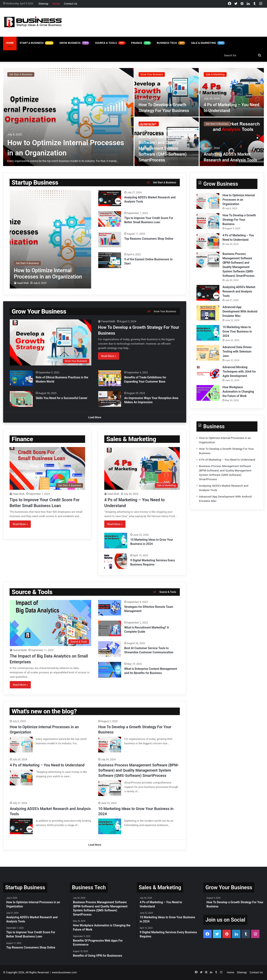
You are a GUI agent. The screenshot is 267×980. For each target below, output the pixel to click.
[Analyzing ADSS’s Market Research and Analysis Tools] (232, 142)
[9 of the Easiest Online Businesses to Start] (110, 260)
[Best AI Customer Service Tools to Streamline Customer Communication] (110, 649)
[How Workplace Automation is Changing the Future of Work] (208, 393)
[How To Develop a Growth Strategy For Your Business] (167, 92)
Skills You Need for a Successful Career (62, 398)
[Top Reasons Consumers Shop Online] (110, 240)
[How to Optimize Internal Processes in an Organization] (68, 117)
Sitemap (43, 4)
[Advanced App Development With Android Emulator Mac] (208, 313)
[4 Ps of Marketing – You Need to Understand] (232, 92)
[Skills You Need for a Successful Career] (21, 399)
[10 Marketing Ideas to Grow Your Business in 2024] (116, 541)
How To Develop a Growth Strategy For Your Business (239, 220)
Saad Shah (23, 283)
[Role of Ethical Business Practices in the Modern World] (21, 378)
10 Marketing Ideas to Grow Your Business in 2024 (237, 331)
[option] (133, 117)
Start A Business (37, 43)
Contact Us (71, 4)
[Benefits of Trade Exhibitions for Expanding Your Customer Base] (110, 378)
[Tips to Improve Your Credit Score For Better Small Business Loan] (110, 219)
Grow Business (74, 43)
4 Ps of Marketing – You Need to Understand (227, 460)
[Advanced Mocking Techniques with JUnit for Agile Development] (208, 373)
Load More (95, 417)
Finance (141, 43)
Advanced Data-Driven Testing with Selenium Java (237, 351)
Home (56, 4)
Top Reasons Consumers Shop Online (149, 239)
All (148, 183)
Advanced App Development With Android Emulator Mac (240, 311)
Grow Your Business (152, 74)
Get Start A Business (21, 74)
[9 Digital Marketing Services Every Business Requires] (116, 561)
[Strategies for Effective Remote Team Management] (110, 608)
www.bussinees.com (65, 972)
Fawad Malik (108, 321)
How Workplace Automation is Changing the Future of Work (238, 392)
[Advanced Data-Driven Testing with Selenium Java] (208, 353)
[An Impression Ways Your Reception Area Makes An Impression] (110, 399)
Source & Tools (110, 43)
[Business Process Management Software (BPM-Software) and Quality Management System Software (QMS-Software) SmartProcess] (208, 260)
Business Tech (171, 43)
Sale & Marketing (208, 43)
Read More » (109, 356)
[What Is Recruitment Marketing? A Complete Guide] (110, 628)
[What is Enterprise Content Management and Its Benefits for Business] (110, 670)
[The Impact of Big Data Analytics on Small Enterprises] (50, 623)
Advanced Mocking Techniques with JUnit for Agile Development (239, 372)
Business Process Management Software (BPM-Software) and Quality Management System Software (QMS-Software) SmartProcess (139, 770)
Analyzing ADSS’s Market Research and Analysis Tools (239, 291)
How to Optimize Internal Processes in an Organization (239, 200)
